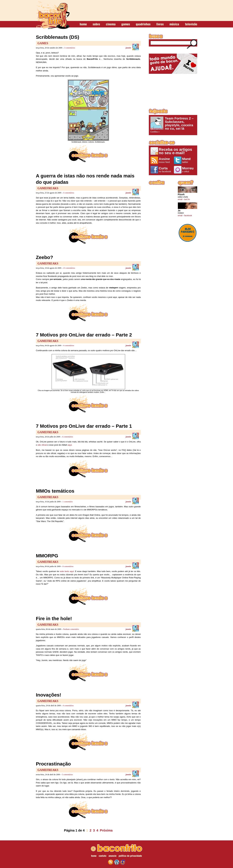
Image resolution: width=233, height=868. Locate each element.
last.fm (187, 199)
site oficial (42, 445)
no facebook (166, 170)
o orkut (189, 170)
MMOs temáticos (55, 491)
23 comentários (69, 268)
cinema (111, 24)
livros (160, 24)
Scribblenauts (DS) (58, 37)
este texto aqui (67, 571)
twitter (189, 160)
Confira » (173, 125)
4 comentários (69, 193)
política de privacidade (130, 856)
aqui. (70, 445)
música (174, 24)
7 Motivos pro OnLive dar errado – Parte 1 (84, 426)
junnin (128, 48)
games (126, 24)
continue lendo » (88, 154)
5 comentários (67, 775)
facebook (188, 216)
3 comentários (70, 48)
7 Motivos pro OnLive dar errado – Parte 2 (84, 335)
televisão (191, 24)
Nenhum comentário (71, 629)
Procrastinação (53, 764)
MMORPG (47, 556)
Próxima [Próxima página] (106, 830)
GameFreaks (48, 188)
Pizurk (181, 194)
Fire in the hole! (54, 618)
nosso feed (166, 160)
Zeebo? (45, 257)
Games (43, 43)
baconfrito (53, 15)
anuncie (112, 856)
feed (111, 862)
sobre (96, 24)
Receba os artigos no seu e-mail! (176, 151)
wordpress (117, 862)
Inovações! (49, 695)
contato (102, 856)
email (180, 199)
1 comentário (68, 502)
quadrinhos (143, 24)
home (83, 24)
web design (123, 862)
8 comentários (68, 566)
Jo (179, 211)
